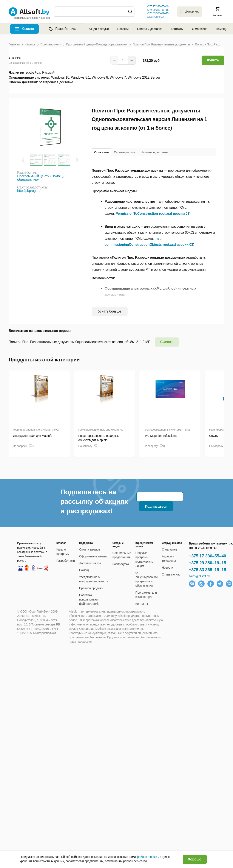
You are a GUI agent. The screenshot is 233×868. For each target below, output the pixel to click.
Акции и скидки (99, 29)
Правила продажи (91, 588)
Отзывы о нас (171, 574)
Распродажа (121, 564)
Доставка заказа (90, 563)
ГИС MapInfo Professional (160, 436)
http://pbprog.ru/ (29, 191)
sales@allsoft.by (155, 17)
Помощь (221, 29)
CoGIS (213, 436)
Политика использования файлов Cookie (89, 599)
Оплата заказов (90, 549)
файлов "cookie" (147, 857)
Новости (123, 29)
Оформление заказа (93, 556)
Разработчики (62, 29)
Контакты (177, 29)
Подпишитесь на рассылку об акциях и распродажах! (94, 501)
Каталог (28, 29)
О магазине (200, 29)
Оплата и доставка (150, 29)
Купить (213, 60)
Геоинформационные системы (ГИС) (36, 430)
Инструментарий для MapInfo (32, 436)
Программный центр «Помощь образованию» (41, 178)
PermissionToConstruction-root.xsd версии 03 (152, 214)
